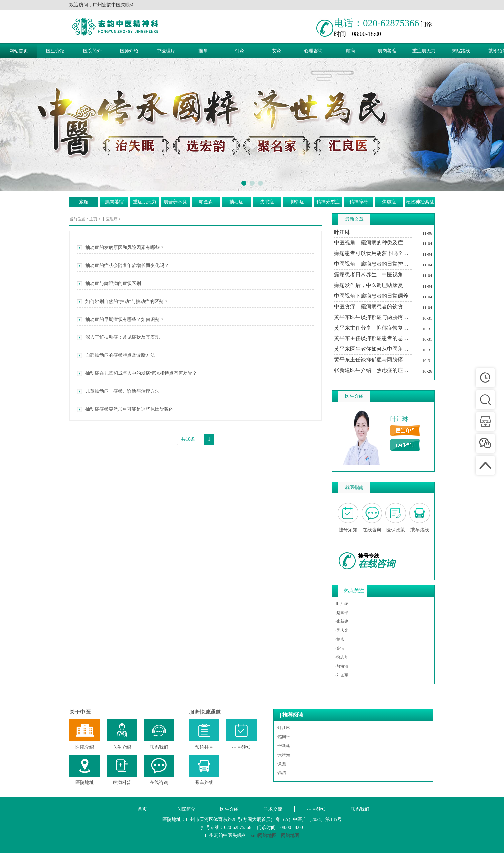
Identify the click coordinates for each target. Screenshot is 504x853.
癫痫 (350, 51)
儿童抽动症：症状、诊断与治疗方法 (118, 391)
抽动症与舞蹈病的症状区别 (109, 284)
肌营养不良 (175, 202)
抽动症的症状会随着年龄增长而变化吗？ (123, 266)
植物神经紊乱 (420, 202)
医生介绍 (55, 51)
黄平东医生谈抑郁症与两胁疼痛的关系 (373, 317)
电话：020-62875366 (377, 23)
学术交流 (273, 809)
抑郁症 (297, 202)
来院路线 (461, 51)
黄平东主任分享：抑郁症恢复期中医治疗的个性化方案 (373, 328)
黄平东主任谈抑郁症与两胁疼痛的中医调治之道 (373, 360)
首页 (142, 809)
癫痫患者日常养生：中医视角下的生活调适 (373, 275)
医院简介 (92, 51)
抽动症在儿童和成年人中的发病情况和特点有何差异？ (137, 373)
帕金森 (206, 202)
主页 (93, 219)
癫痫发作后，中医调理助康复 (369, 285)
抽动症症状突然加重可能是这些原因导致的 (125, 409)
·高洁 (340, 648)
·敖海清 (342, 666)
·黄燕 (340, 639)
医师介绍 (129, 51)
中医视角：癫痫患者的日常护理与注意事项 (373, 264)
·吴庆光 (342, 630)
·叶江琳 (342, 604)
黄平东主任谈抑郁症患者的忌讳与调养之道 (373, 338)
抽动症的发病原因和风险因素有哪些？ (121, 248)
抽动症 (236, 202)
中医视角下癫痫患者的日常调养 (371, 296)
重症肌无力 (424, 51)
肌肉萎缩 (387, 51)
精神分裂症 (328, 202)
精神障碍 (359, 202)
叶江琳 (342, 232)
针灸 (240, 51)
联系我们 (360, 809)
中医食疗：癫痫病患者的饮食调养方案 (373, 306)
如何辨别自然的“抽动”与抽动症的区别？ (123, 302)
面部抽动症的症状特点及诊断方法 (116, 355)
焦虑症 (389, 202)
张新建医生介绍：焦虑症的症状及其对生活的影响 (373, 370)
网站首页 (19, 51)
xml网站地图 (264, 836)
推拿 (203, 51)
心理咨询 (313, 51)
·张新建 (342, 621)
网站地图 (290, 836)
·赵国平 (342, 613)
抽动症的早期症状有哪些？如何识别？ (121, 320)
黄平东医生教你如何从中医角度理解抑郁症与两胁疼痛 (373, 349)
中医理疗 (166, 51)
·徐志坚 (342, 657)
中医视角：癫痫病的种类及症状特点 (373, 243)
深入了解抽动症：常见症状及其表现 (118, 337)
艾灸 (277, 51)
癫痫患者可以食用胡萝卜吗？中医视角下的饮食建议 (373, 253)
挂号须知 (316, 809)
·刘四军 (342, 675)
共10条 (188, 439)
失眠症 (267, 202)
